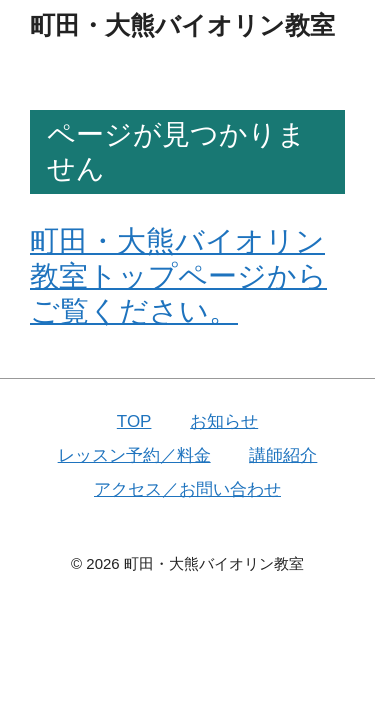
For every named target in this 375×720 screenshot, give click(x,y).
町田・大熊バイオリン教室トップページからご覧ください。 (178, 276)
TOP (134, 421)
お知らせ (224, 421)
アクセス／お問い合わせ (187, 489)
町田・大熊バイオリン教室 (182, 25)
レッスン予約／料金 (134, 455)
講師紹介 (283, 455)
